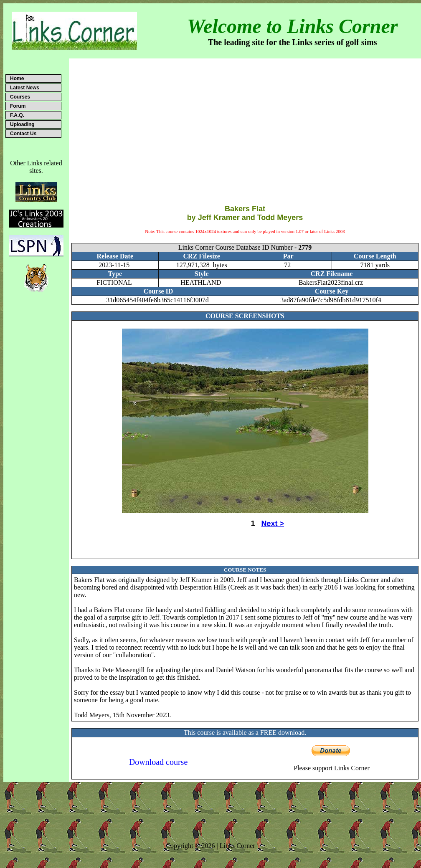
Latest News (25, 88)
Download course (159, 762)
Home (17, 78)
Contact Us (23, 134)
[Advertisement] (245, 124)
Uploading (22, 124)
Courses (20, 97)
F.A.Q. (17, 115)
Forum (18, 106)
